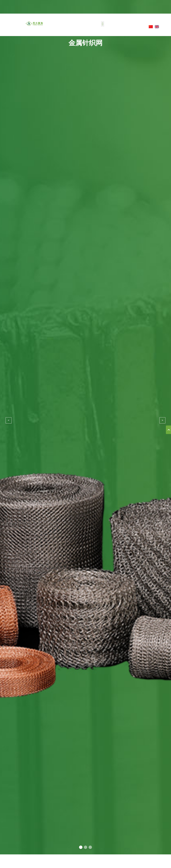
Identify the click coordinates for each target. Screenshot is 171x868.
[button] (103, 24)
